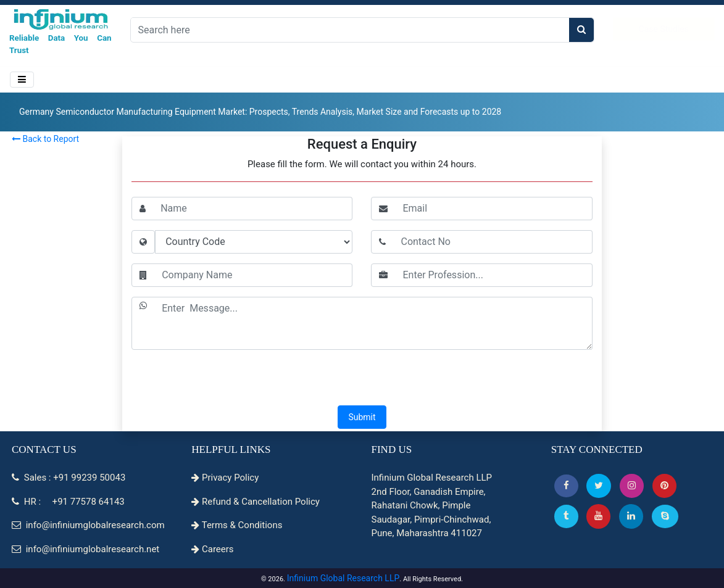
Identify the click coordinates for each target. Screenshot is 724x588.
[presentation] (362, 379)
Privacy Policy (225, 478)
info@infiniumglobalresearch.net (85, 549)
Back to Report (45, 139)
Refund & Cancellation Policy (256, 502)
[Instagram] (632, 486)
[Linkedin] (631, 516)
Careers (212, 549)
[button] (566, 486)
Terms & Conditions (237, 525)
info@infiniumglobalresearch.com (88, 525)
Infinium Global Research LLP (343, 578)
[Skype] (665, 516)
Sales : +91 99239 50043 (69, 478)
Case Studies (664, 29)
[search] (581, 30)
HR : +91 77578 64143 (68, 502)
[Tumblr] (566, 516)
